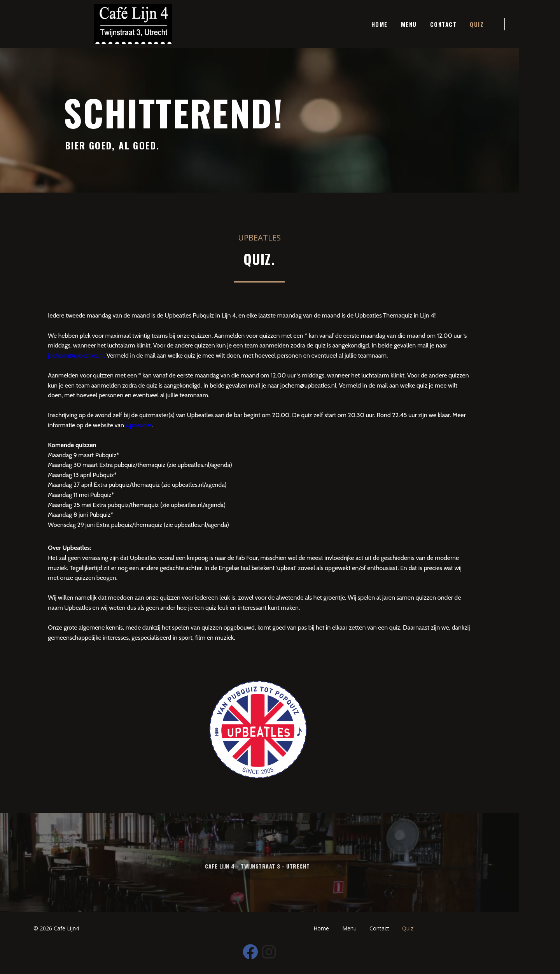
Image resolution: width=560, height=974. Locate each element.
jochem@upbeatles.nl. (456, 350)
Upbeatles (104, 430)
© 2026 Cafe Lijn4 (58, 952)
